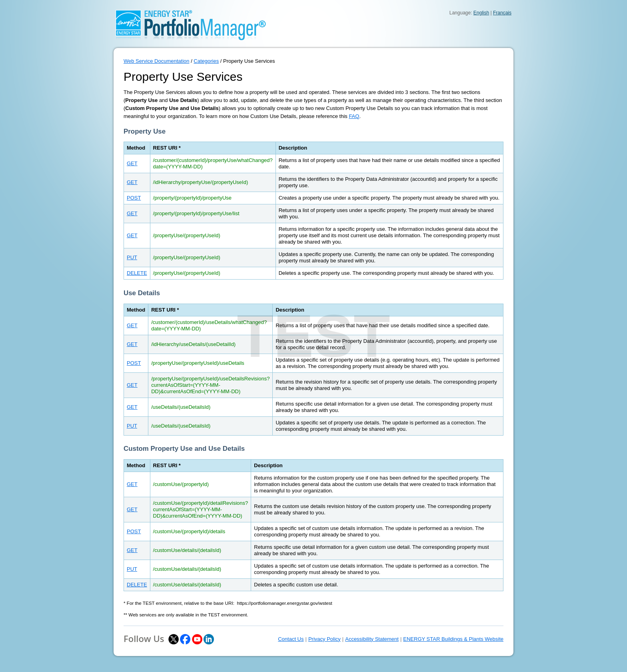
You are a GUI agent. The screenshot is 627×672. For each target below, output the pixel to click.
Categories (206, 61)
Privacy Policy (324, 639)
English (481, 13)
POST (134, 198)
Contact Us (291, 639)
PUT (132, 257)
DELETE (137, 273)
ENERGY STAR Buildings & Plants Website (453, 639)
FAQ (354, 116)
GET (132, 163)
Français (502, 13)
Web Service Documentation (157, 61)
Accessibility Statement (372, 639)
